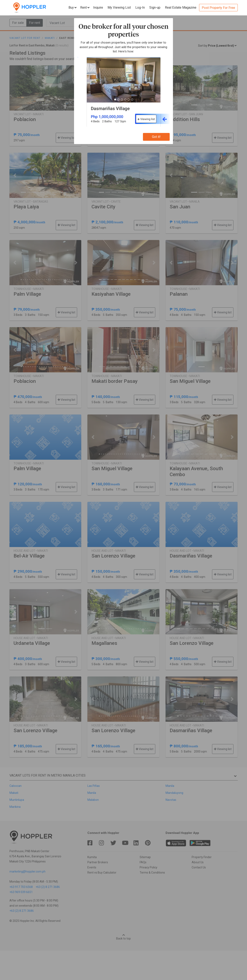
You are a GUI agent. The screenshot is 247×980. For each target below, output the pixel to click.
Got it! (156, 137)
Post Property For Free (218, 8)
